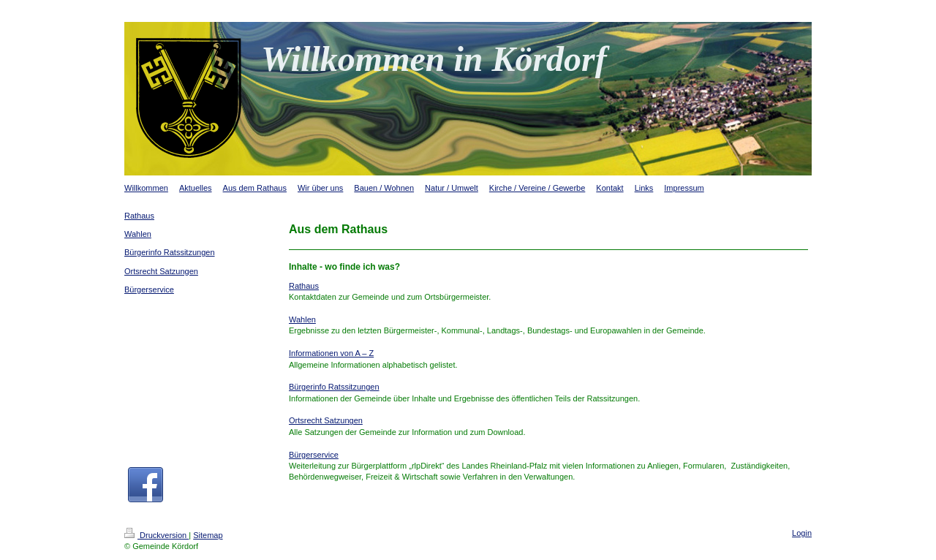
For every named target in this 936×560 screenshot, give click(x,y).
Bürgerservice (314, 455)
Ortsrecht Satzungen (326, 420)
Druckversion (156, 535)
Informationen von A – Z (331, 353)
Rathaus (304, 286)
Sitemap (208, 535)
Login (802, 533)
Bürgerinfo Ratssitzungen (334, 387)
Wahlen (302, 319)
